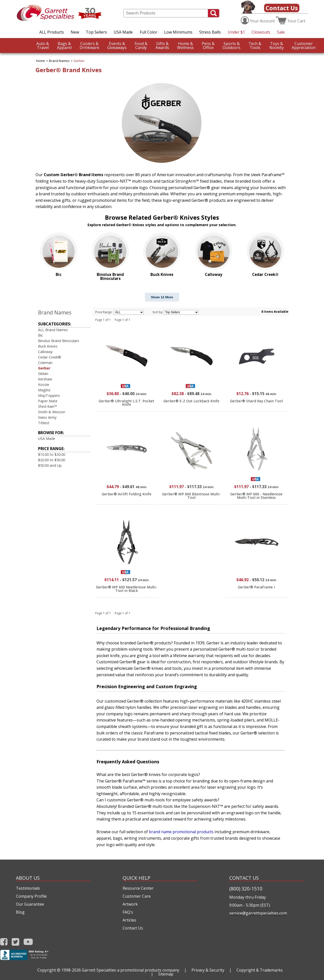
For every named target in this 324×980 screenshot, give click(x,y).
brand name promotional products (181, 832)
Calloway (45, 352)
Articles (129, 920)
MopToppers (49, 395)
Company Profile (31, 896)
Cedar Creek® (50, 357)
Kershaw (45, 379)
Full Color (149, 32)
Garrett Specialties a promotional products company (131, 970)
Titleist (44, 423)
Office (208, 46)
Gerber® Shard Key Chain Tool (256, 401)
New (75, 32)
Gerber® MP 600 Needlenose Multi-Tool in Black (127, 589)
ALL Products (52, 32)
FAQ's (128, 912)
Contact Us (282, 8)
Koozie (44, 385)
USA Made (123, 32)
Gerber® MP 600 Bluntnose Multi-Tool (191, 496)
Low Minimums (178, 32)
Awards (162, 46)
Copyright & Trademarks (260, 970)
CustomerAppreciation (304, 46)
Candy (141, 46)
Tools (255, 46)
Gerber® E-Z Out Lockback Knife (191, 401)
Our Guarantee (30, 904)
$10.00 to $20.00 (52, 454)
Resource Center (138, 888)
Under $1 (236, 32)
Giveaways (117, 46)
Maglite (44, 390)
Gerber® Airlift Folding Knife (127, 494)
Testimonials (28, 888)
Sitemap (166, 974)
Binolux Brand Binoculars (59, 341)
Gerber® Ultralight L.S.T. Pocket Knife (126, 403)
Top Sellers (96, 32)
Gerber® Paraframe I (256, 587)
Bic (41, 335)
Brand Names (59, 61)
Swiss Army (47, 417)
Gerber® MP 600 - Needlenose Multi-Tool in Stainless (256, 496)
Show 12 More (162, 297)
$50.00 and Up (50, 465)
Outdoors (231, 46)
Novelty (277, 46)
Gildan (43, 374)
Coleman (45, 363)
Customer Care (137, 896)
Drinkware (89, 46)
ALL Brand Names (53, 330)
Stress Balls (210, 32)
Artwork (130, 904)
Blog (20, 912)
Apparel (64, 46)
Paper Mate (48, 401)
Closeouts (261, 32)
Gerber (79, 61)
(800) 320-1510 (246, 889)
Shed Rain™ (47, 406)
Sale (281, 32)
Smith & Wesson (52, 412)
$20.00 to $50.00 (52, 460)
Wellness (185, 46)
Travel (43, 46)
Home (41, 61)
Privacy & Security (208, 970)
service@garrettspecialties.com (258, 913)
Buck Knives (48, 346)
